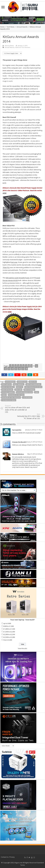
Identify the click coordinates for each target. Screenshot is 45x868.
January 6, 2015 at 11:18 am (34, 430)
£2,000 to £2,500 (9, 634)
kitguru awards (8, 392)
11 (36, 366)
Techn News (27, 398)
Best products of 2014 (34, 387)
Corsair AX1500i (21, 178)
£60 (14, 301)
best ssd (19, 390)
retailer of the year (16, 395)
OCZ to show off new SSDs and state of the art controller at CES (17, 409)
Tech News (11, 27)
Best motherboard (34, 384)
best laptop (7, 384)
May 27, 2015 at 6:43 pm (35, 454)
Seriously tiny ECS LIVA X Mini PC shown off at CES (28, 416)
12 (5, 369)
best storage (30, 390)
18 (26, 369)
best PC (20, 387)
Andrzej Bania (9, 46)
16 (19, 369)
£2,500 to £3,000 (9, 637)
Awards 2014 (22, 382)
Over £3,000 (8, 640)
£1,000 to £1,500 (9, 629)
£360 (13, 180)
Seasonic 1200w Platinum (24, 167)
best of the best (8, 387)
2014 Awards (10, 382)
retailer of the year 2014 (11, 398)
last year (14, 262)
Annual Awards (22, 27)
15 (16, 369)
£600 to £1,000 (9, 626)
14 (12, 369)
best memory (19, 384)
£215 (4, 183)
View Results (22, 648)
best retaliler (7, 390)
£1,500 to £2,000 (9, 632)
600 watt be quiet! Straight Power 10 (19, 278)
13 (9, 369)
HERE (4, 193)
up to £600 (7, 623)
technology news (9, 400)
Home (2, 27)
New (37, 392)
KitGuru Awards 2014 (25, 392)
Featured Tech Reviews (23, 47)
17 (23, 369)
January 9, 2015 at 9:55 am (34, 442)
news (4, 395)
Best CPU (33, 382)
